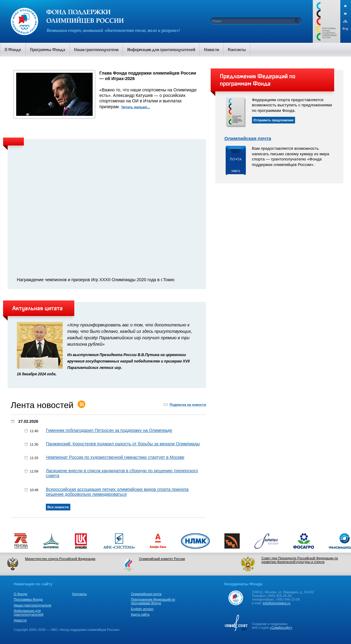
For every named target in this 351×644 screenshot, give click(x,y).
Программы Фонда (28, 599)
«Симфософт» (281, 627)
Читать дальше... (136, 107)
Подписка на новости (188, 405)
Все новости (58, 507)
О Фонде (20, 594)
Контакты (80, 594)
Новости (20, 620)
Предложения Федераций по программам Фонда (153, 601)
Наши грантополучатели (33, 605)
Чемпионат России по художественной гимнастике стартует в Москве (115, 457)
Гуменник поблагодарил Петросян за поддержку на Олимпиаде (109, 430)
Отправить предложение (274, 120)
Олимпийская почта (248, 138)
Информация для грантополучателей (29, 613)
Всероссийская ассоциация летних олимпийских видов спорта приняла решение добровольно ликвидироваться (117, 492)
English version (142, 609)
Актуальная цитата (37, 308)
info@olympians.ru (276, 603)
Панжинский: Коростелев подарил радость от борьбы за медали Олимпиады (123, 444)
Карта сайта (140, 614)
